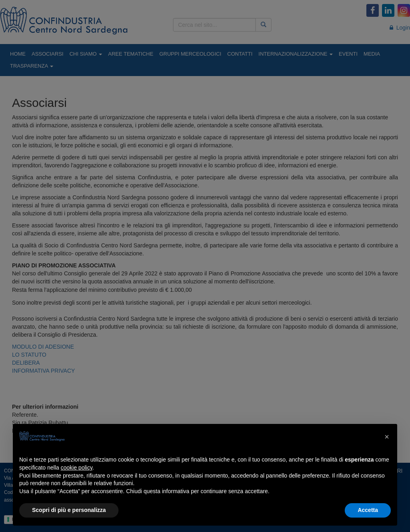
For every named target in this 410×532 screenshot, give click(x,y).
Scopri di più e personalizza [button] (69, 510)
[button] (387, 437)
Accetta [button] (368, 510)
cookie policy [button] (77, 468)
